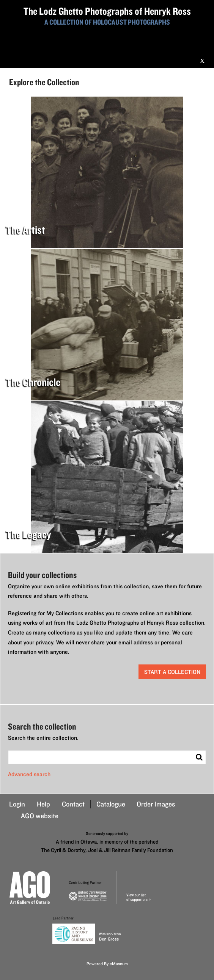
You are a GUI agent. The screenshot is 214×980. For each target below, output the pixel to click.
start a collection (172, 672)
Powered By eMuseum (107, 964)
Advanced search (29, 774)
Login (17, 804)
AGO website (40, 816)
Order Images (156, 804)
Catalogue (111, 804)
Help (43, 804)
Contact (73, 804)
